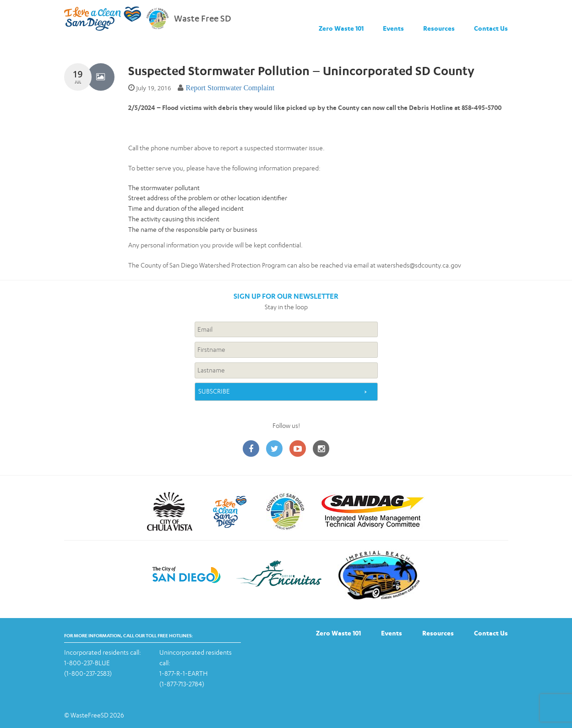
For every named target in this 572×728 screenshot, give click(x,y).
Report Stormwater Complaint (230, 88)
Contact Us (491, 28)
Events (393, 28)
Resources (439, 28)
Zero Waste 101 (341, 28)
